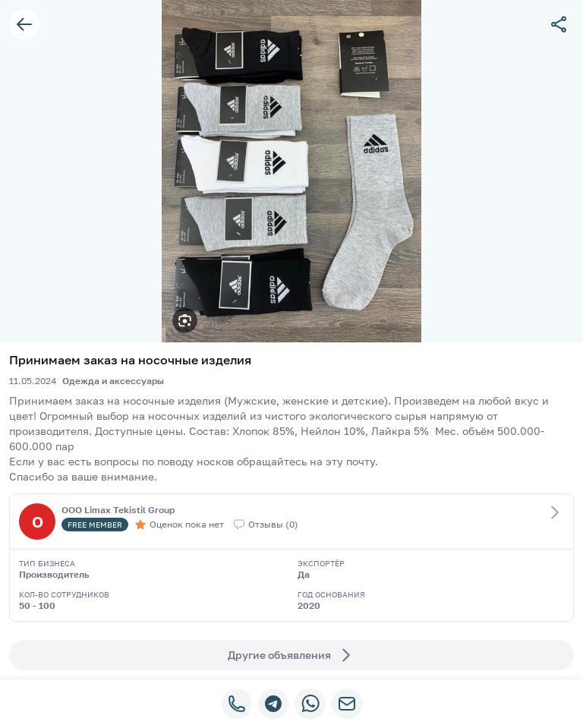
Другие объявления (291, 655)
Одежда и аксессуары (113, 381)
